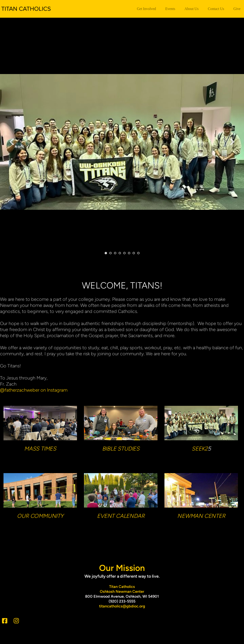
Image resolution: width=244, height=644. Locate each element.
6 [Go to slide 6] (129, 253)
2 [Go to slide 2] (110, 253)
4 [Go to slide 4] (120, 253)
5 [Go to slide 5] (124, 253)
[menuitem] (146, 9)
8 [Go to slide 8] (138, 253)
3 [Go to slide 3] (115, 253)
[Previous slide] (12, 142)
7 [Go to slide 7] (134, 253)
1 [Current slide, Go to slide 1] (106, 253)
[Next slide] (232, 142)
